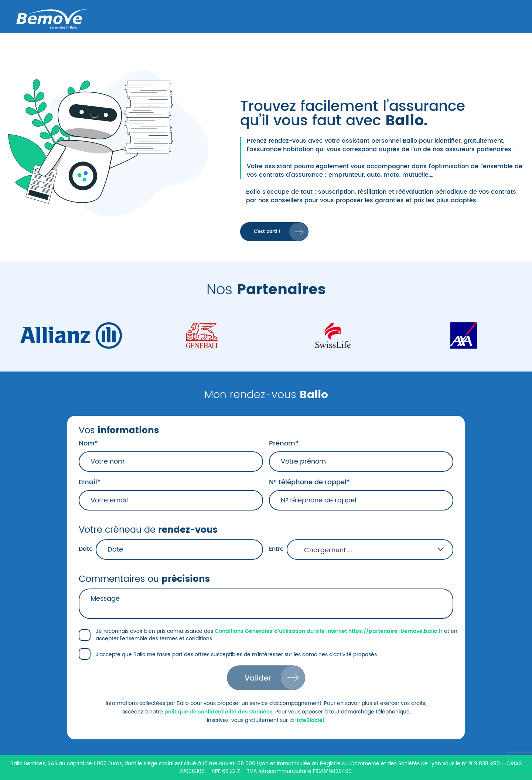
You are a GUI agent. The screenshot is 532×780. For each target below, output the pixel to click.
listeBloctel (310, 720)
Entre (276, 549)
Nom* (88, 443)
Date (86, 549)
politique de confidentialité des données (219, 712)
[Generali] (202, 335)
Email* (90, 482)
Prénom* (284, 443)
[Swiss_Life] (333, 335)
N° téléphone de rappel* (309, 482)
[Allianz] (71, 335)
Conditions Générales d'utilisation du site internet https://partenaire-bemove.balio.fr (329, 631)
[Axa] (463, 335)
